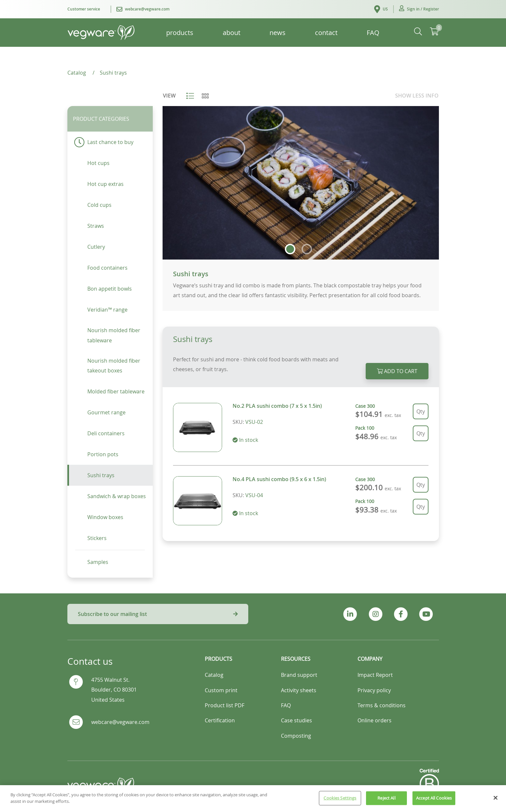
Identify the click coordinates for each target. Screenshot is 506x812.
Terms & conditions (382, 705)
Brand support (299, 675)
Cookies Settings (340, 802)
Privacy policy (374, 690)
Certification (220, 720)
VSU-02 (254, 422)
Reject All (386, 802)
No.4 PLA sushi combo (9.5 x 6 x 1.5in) (279, 479)
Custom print (221, 690)
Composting (296, 736)
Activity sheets (299, 690)
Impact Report (375, 675)
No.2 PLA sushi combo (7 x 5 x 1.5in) (277, 406)
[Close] (496, 802)
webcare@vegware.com (120, 722)
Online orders (375, 720)
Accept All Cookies (434, 802)
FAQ (286, 705)
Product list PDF (225, 705)
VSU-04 (254, 495)
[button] (419, 9)
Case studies (297, 720)
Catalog (214, 675)
